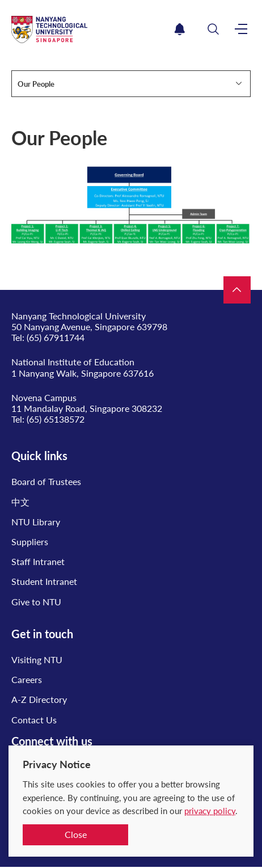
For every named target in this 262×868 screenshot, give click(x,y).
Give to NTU (36, 602)
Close (76, 834)
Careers (27, 679)
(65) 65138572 (56, 419)
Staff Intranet (38, 561)
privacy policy (210, 811)
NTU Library (36, 522)
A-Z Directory (39, 699)
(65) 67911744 (56, 337)
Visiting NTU (37, 660)
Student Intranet (44, 581)
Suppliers (30, 542)
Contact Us (34, 720)
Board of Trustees (46, 481)
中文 (20, 502)
